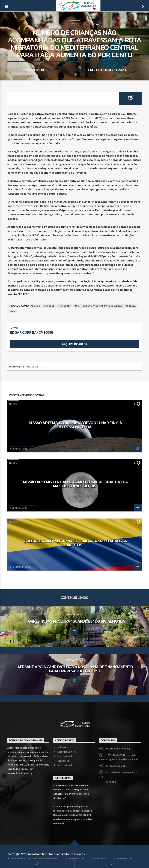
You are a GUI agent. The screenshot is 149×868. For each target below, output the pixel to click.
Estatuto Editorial (67, 752)
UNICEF (13, 311)
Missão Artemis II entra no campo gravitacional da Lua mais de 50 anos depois (75, 484)
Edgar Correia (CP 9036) (66, 70)
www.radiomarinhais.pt (118, 749)
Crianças (49, 306)
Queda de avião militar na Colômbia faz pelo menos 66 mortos (75, 543)
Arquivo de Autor (74, 344)
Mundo (74, 24)
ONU (77, 306)
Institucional (65, 756)
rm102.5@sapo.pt (115, 766)
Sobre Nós (63, 747)
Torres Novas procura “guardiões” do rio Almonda (75, 621)
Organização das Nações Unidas (102, 306)
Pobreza (131, 306)
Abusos (35, 306)
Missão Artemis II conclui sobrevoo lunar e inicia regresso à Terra (75, 425)
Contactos (63, 761)
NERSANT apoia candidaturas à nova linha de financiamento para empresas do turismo (75, 669)
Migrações (64, 306)
